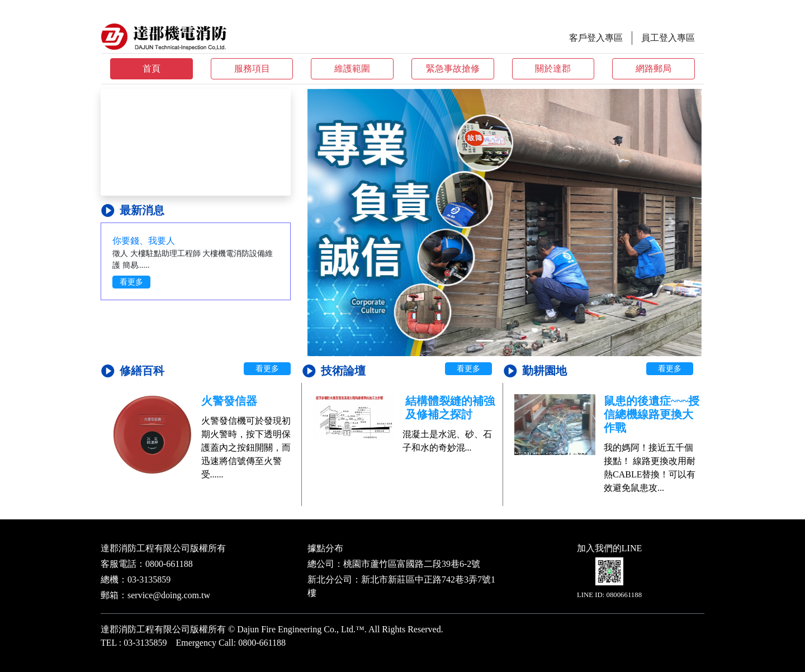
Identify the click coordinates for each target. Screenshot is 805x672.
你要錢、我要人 (144, 241)
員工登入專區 (668, 38)
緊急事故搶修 (453, 68)
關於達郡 (553, 68)
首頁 (151, 68)
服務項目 (252, 68)
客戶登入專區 (596, 38)
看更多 (131, 282)
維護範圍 (352, 68)
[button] (337, 223)
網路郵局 (654, 68)
